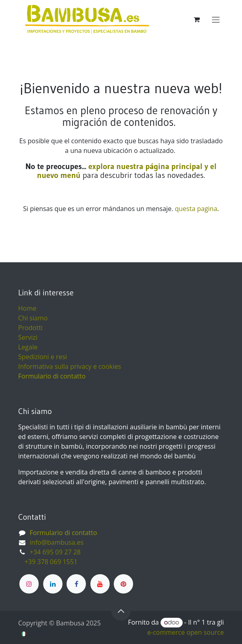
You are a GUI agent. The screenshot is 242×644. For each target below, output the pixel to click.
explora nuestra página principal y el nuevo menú (127, 171)
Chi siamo (33, 318)
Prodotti (30, 328)
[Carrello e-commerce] (196, 19)
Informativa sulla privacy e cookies (70, 366)
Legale (28, 347)
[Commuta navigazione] (216, 19)
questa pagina (196, 209)
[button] (121, 611)
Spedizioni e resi (43, 357)
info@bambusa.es (57, 542)
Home (27, 308)
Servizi (28, 337)
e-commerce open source (186, 632)
